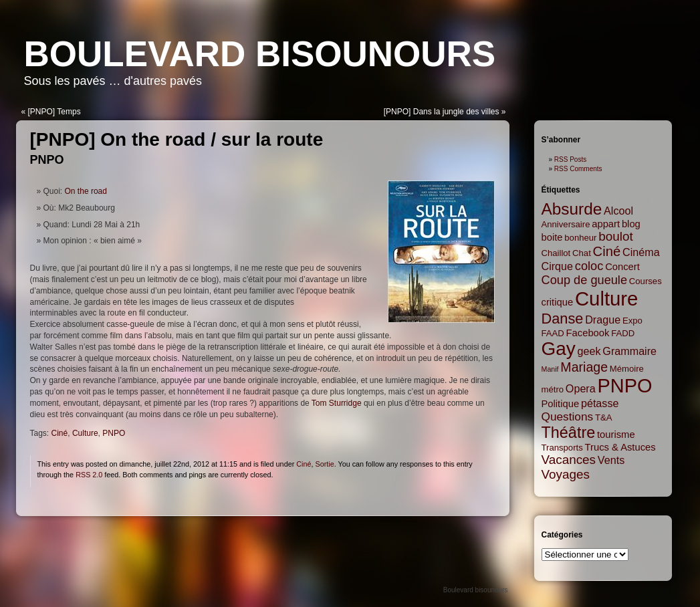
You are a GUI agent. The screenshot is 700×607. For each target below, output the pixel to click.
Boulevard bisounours (260, 54)
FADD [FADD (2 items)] (623, 333)
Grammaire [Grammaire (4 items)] (629, 351)
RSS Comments (578, 169)
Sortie (324, 464)
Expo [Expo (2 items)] (632, 321)
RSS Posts (570, 159)
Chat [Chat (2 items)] (582, 253)
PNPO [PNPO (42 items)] (625, 386)
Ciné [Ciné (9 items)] (607, 251)
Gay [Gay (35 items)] (559, 349)
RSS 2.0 (89, 475)
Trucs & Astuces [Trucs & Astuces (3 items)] (620, 447)
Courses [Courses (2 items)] (646, 281)
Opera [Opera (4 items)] (581, 388)
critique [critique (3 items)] (558, 302)
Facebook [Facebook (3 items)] (588, 333)
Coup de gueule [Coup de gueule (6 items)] (585, 280)
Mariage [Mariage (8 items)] (584, 367)
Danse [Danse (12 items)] (563, 319)
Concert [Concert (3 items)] (622, 267)
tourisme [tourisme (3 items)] (616, 435)
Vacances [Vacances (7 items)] (569, 460)
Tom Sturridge (337, 403)
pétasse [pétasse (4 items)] (600, 403)
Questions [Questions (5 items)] (568, 416)
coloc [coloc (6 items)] (589, 266)
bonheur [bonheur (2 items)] (580, 238)
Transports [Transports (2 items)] (562, 448)
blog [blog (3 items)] (631, 224)
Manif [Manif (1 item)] (550, 369)
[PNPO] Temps (54, 112)
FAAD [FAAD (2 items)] (553, 333)
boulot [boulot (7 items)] (615, 236)
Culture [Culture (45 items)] (607, 298)
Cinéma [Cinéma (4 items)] (641, 252)
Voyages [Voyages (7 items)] (566, 474)
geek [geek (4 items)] (589, 351)
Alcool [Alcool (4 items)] (618, 211)
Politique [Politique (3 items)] (561, 404)
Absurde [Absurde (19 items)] (572, 209)
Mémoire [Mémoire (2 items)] (627, 369)
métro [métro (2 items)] (553, 389)
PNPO (47, 160)
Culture (85, 433)
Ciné (60, 433)
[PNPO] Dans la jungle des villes (442, 112)
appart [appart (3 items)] (606, 224)
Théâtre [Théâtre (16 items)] (569, 433)
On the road (86, 191)
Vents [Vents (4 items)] (611, 460)
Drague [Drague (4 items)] (603, 320)
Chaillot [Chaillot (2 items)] (556, 253)
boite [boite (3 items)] (552, 237)
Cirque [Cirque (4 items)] (558, 266)
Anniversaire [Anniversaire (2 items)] (566, 224)
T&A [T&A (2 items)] (604, 417)
